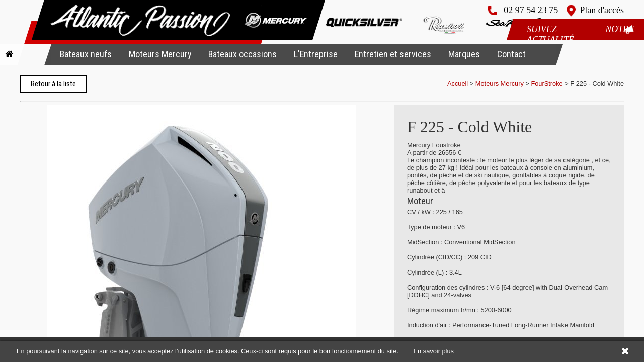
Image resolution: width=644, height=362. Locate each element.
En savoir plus (434, 351)
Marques (464, 54)
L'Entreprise (316, 54)
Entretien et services (393, 54)
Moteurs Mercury (160, 54)
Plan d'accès (602, 10)
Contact (511, 54)
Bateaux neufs (86, 54)
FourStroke (547, 84)
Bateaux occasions (243, 54)
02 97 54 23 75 (531, 10)
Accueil (458, 84)
